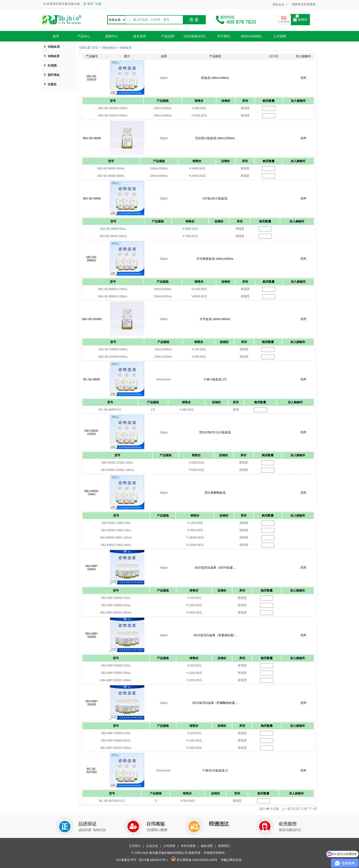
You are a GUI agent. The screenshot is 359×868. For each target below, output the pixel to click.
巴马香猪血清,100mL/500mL (215, 259)
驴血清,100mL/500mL (215, 78)
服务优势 (207, 846)
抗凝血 (52, 84)
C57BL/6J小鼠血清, (215, 199)
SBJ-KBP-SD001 (92, 568)
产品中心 (84, 36)
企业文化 (152, 846)
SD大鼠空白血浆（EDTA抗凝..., (215, 568)
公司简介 (135, 846)
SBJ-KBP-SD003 (92, 703)
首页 (56, 36)
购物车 (300, 20)
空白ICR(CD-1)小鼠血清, (215, 432)
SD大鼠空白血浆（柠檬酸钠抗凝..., (215, 703)
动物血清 (54, 47)
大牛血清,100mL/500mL (215, 319)
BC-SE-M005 (92, 379)
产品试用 (168, 36)
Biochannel (252, 36)
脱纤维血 (54, 75)
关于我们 (224, 36)
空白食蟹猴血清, (215, 493)
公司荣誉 (169, 846)
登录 (90, 4)
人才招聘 (280, 36)
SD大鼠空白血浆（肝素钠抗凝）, (215, 635)
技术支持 (140, 36)
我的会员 (278, 5)
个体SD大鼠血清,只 (215, 771)
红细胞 (52, 65)
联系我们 (224, 846)
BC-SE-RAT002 (92, 771)
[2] (297, 809)
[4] (305, 809)
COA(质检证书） (196, 36)
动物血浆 (54, 56)
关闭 (303, 78)
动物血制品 (109, 48)
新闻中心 (112, 36)
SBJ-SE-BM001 (92, 259)
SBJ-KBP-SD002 (92, 635)
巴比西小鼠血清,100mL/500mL (215, 138)
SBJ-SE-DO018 (92, 78)
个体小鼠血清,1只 (215, 379)
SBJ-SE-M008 (92, 138)
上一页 (286, 809)
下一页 (312, 809)
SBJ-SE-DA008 (92, 319)
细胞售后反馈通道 (304, 4)
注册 (98, 4)
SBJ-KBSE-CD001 (92, 432)
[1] (293, 809)
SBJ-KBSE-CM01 (92, 493)
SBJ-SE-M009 (92, 199)
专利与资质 (188, 846)
